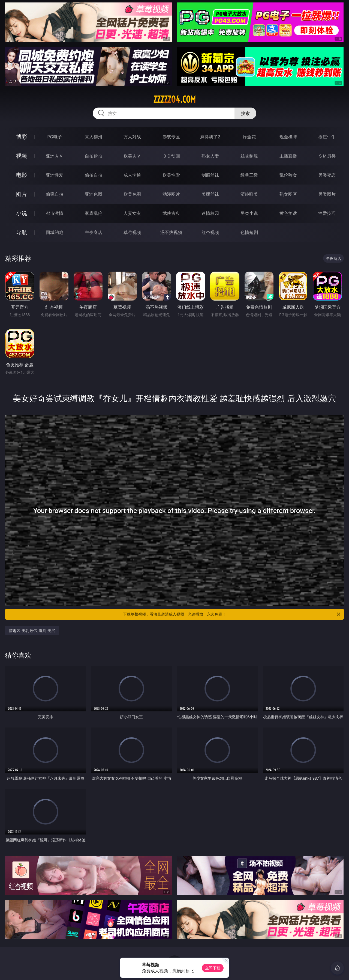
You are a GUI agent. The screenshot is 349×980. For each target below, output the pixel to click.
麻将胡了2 (210, 137)
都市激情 (55, 213)
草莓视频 (132, 232)
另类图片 (327, 194)
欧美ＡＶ (132, 156)
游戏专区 (171, 137)
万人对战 (132, 137)
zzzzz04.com (174, 99)
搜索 (245, 113)
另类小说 (249, 213)
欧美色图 (132, 194)
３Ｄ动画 (171, 156)
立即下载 (213, 968)
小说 (22, 213)
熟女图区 (288, 194)
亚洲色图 (94, 194)
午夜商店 (94, 232)
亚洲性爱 (55, 175)
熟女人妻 (210, 156)
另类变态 (327, 175)
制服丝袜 (210, 175)
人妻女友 (132, 213)
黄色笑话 (288, 213)
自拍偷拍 (94, 156)
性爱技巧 (327, 213)
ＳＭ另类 (327, 156)
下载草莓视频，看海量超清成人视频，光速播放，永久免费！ (232, 614)
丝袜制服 (249, 156)
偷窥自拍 (55, 194)
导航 (22, 232)
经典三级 (249, 175)
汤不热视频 (171, 232)
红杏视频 (210, 232)
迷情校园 (210, 213)
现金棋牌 (288, 137)
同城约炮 (55, 232)
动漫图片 (171, 194)
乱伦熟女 (288, 175)
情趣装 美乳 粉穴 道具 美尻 (32, 630)
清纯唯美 (249, 194)
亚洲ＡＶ (55, 156)
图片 (22, 194)
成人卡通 (132, 175)
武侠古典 (171, 213)
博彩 (22, 137)
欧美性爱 (171, 175)
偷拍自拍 (94, 175)
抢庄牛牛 (327, 137)
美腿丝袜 (210, 194)
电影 (22, 175)
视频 (22, 156)
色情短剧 (249, 232)
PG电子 (54, 137)
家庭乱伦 (94, 213)
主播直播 (288, 156)
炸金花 (249, 137)
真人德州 (94, 137)
